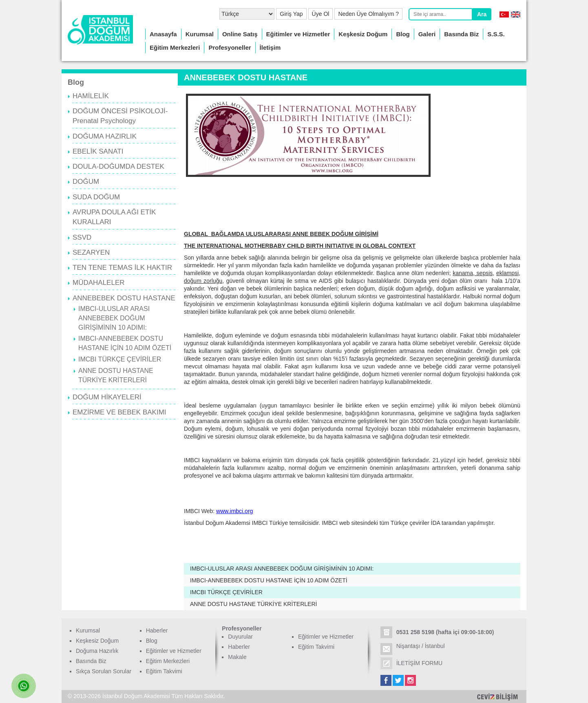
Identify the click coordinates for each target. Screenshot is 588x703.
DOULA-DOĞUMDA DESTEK (118, 166)
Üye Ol (321, 14)
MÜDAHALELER (99, 283)
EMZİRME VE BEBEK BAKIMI (119, 412)
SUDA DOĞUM (96, 197)
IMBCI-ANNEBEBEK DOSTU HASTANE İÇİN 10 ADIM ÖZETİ (269, 580)
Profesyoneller (230, 47)
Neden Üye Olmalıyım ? (368, 14)
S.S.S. (496, 34)
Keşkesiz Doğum (363, 34)
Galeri (427, 34)
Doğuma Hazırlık (97, 651)
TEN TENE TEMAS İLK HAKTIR (122, 268)
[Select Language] (247, 14)
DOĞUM (86, 182)
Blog (403, 34)
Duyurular (240, 637)
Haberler (157, 630)
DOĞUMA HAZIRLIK (105, 136)
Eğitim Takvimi (164, 671)
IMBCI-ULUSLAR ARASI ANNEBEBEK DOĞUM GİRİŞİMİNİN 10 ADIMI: (114, 318)
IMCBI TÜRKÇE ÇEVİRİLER (120, 359)
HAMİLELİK (91, 96)
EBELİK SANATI (98, 151)
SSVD (82, 237)
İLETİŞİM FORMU (420, 663)
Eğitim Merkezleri (175, 47)
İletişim (270, 47)
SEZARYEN (91, 252)
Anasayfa (163, 34)
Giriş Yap (291, 14)
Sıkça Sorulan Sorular (104, 671)
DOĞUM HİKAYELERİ (107, 397)
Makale (237, 657)
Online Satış (240, 34)
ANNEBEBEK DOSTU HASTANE (124, 298)
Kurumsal (200, 34)
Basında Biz (461, 34)
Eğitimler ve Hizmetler (298, 34)
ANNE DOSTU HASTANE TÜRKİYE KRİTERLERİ (253, 604)
